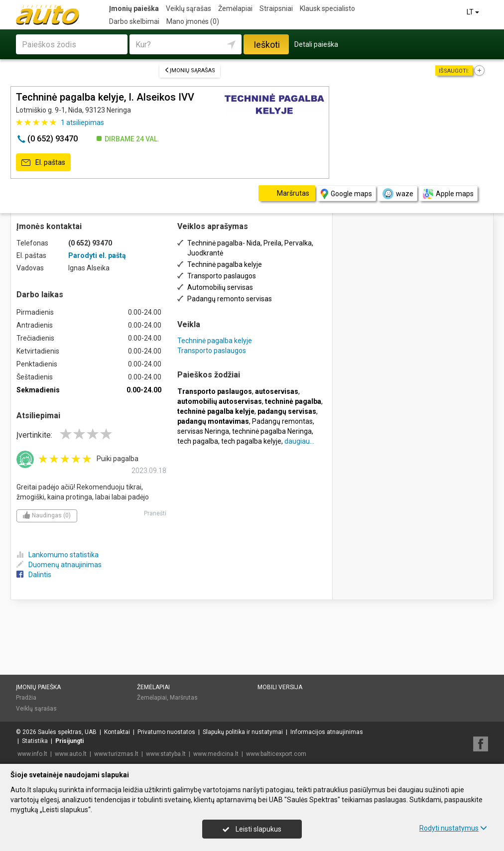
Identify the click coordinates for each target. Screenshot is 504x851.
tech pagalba (198, 441)
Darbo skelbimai (134, 21)
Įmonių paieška (134, 8)
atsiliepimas (82, 122)
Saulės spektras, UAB (67, 732)
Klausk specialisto (327, 8)
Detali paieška (316, 44)
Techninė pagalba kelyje (215, 341)
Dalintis (34, 575)
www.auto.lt (71, 754)
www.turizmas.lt (116, 754)
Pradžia (26, 698)
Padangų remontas (282, 421)
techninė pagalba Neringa (272, 431)
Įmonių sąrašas (190, 70)
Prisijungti (69, 741)
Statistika (35, 741)
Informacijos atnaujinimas (327, 732)
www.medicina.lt (216, 754)
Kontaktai (117, 732)
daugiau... (299, 441)
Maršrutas (184, 698)
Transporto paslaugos (212, 351)
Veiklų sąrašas (189, 8)
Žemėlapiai (235, 8)
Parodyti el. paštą (97, 255)
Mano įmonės (193, 21)
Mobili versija (280, 687)
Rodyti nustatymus (453, 828)
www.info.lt (32, 754)
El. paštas (43, 163)
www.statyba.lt (166, 754)
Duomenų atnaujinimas (59, 565)
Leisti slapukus (252, 829)
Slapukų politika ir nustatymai (243, 732)
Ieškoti (267, 45)
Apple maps (448, 194)
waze (397, 194)
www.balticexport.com (276, 754)
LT (474, 12)
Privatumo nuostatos (166, 732)
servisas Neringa (203, 431)
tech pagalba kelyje (251, 441)
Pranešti (155, 513)
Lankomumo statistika (58, 555)
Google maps (346, 194)
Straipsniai (276, 8)
